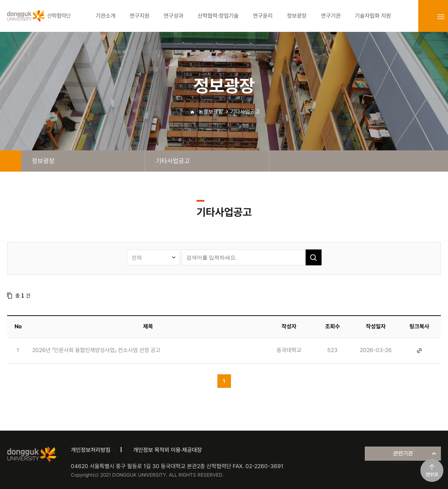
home (11, 161)
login (425, 17)
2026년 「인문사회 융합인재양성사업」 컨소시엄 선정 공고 (96, 350)
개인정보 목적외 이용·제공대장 (168, 450)
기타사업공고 (245, 112)
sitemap (441, 17)
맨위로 (432, 474)
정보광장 (213, 112)
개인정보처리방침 (91, 450)
